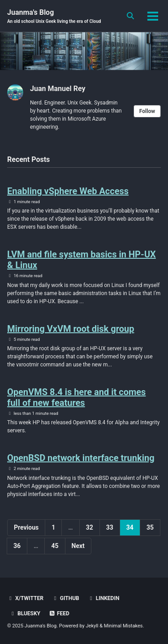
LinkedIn (104, 598)
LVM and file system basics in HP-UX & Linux (82, 260)
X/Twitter (25, 598)
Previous (26, 527)
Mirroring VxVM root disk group (71, 329)
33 (110, 527)
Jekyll (92, 626)
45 (55, 546)
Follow (147, 111)
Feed (59, 614)
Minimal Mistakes (123, 626)
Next (78, 546)
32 (90, 527)
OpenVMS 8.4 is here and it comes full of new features (76, 397)
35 (150, 527)
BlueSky (25, 614)
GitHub (66, 598)
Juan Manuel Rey (58, 89)
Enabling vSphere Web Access (68, 191)
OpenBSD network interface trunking (81, 458)
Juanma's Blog (54, 16)
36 (17, 546)
